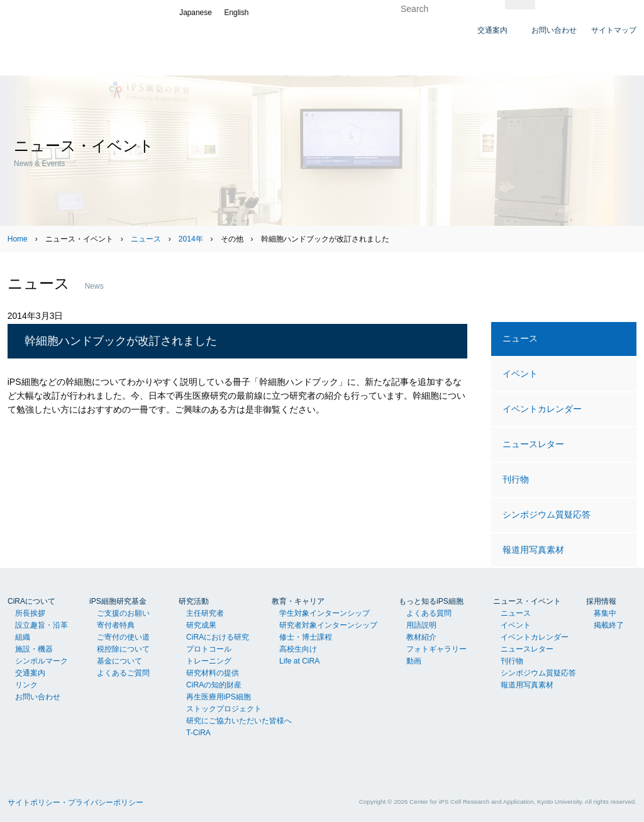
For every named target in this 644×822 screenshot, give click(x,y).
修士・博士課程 (306, 637)
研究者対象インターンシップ (328, 625)
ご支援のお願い (123, 613)
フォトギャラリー (436, 649)
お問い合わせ (38, 697)
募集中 (605, 613)
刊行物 (516, 479)
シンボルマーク (42, 661)
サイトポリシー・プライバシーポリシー (75, 803)
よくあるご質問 (123, 673)
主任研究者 (205, 613)
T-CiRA (198, 733)
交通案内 (30, 673)
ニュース (146, 239)
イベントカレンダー (542, 409)
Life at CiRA (299, 661)
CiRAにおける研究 (218, 637)
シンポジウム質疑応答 (547, 514)
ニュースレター (533, 444)
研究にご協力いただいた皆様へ (239, 721)
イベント (520, 374)
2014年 (191, 239)
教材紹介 (421, 637)
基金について (119, 661)
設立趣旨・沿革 (42, 625)
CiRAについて (31, 601)
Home (18, 239)
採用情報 (601, 601)
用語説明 (421, 625)
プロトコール (209, 649)
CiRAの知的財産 (214, 685)
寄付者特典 (116, 625)
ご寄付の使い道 (123, 637)
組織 (23, 637)
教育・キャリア (298, 601)
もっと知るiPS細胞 (431, 601)
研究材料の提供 (213, 673)
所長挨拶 (30, 613)
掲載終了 (609, 625)
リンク (26, 685)
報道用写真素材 (533, 550)
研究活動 (194, 601)
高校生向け (298, 649)
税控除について (123, 649)
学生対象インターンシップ (325, 613)
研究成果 (201, 625)
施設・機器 (34, 649)
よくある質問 (429, 613)
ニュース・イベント (527, 601)
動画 (414, 661)
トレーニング (209, 661)
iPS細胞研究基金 (118, 601)
